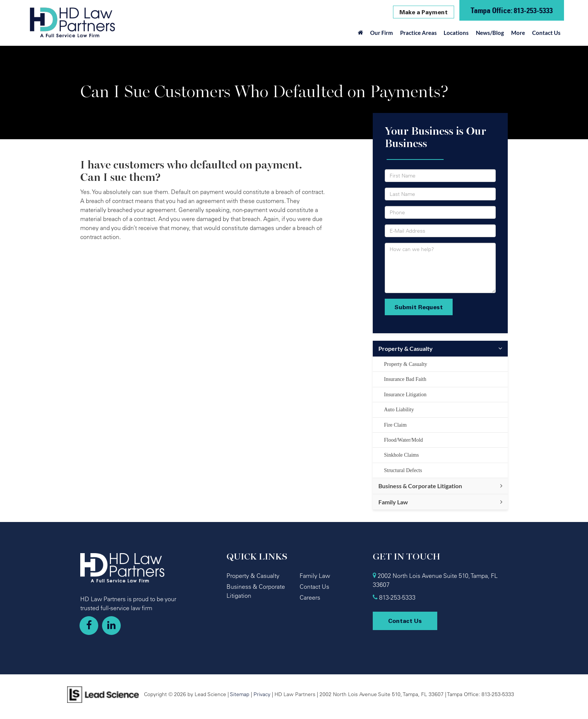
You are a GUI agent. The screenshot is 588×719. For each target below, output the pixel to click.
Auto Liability (399, 410)
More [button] (518, 33)
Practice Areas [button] (418, 33)
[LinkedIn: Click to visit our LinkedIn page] (111, 626)
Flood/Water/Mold (403, 440)
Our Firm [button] (382, 33)
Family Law (393, 502)
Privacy (262, 694)
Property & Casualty (406, 348)
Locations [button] (456, 33)
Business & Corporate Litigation (420, 486)
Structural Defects (403, 470)
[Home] (361, 35)
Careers (310, 597)
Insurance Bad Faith (405, 379)
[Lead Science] (103, 694)
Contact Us (546, 33)
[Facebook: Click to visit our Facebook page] (89, 626)
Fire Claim (395, 425)
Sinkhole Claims (401, 455)
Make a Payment (424, 12)
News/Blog (490, 33)
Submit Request (419, 307)
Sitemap (240, 694)
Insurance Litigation (405, 395)
